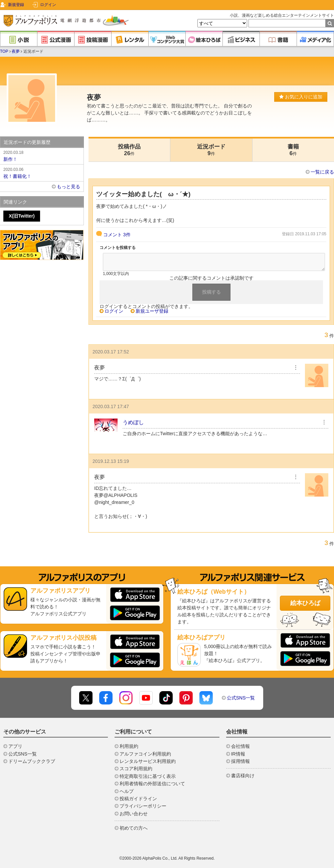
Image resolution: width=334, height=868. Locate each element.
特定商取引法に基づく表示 (148, 776)
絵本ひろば (305, 603)
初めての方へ (134, 828)
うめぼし (133, 422)
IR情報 (238, 754)
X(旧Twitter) (22, 216)
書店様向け (243, 776)
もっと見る (68, 187)
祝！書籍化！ (42, 173)
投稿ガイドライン (138, 799)
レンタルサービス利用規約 (148, 761)
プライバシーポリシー (143, 806)
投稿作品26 (129, 150)
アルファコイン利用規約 (145, 754)
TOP (4, 51)
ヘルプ (127, 791)
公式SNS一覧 (241, 698)
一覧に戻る (322, 172)
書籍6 (293, 150)
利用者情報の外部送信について (152, 784)
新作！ (42, 156)
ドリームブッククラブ (32, 761)
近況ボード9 (211, 150)
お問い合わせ (134, 814)
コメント (117, 235)
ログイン (48, 5)
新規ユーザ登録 (152, 311)
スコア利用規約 (136, 769)
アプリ (15, 746)
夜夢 (16, 51)
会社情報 (240, 746)
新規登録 (16, 5)
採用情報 (240, 761)
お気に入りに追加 (301, 97)
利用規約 (129, 746)
